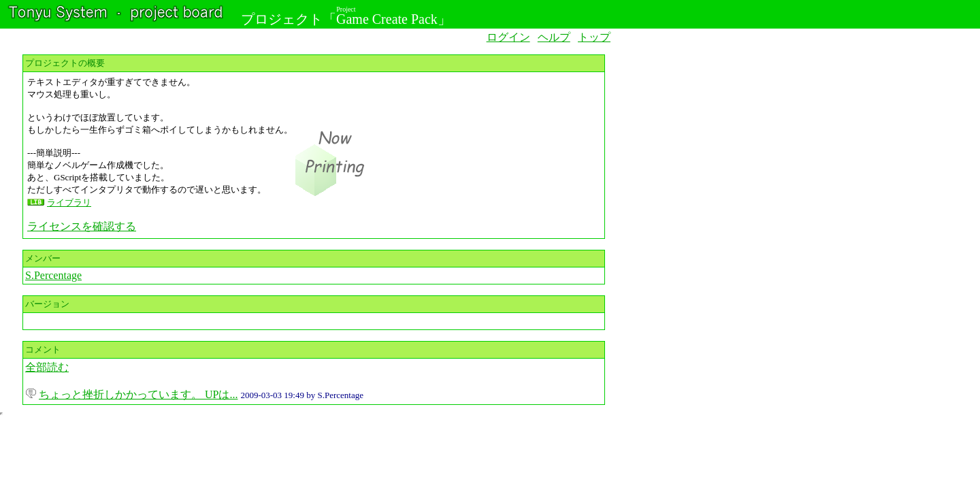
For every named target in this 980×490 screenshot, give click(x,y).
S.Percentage (53, 275)
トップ (594, 37)
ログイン (508, 37)
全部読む (47, 367)
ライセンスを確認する (82, 226)
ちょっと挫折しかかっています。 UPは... (138, 394)
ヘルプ (554, 37)
